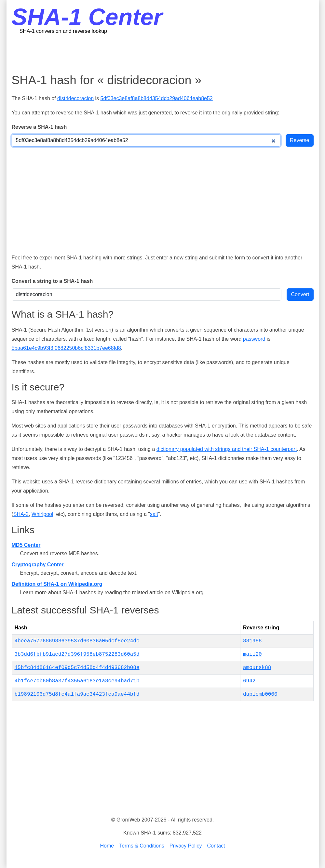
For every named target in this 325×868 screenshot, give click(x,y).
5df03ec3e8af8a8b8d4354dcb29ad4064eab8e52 (157, 98)
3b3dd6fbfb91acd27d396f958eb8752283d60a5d (77, 654)
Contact (216, 846)
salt (154, 514)
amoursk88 (257, 668)
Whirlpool (42, 514)
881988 (252, 641)
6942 (249, 681)
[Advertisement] (163, 54)
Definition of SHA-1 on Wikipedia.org (57, 584)
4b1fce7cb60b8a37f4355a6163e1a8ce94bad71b (77, 681)
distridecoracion (75, 98)
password (254, 339)
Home (107, 846)
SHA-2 (21, 514)
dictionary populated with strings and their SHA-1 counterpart (227, 449)
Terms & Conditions (142, 846)
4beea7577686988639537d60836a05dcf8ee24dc (77, 641)
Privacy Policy (186, 846)
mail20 (252, 654)
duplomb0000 (260, 694)
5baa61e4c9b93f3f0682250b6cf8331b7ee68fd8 (66, 348)
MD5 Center (26, 545)
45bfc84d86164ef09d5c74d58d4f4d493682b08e (77, 668)
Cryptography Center (38, 565)
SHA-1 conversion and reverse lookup (63, 31)
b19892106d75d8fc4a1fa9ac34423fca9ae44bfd (77, 694)
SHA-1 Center (87, 17)
